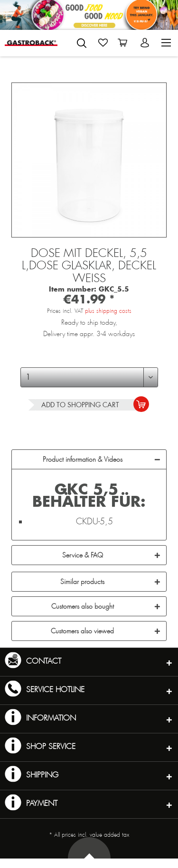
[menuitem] (82, 41)
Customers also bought (83, 606)
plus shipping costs (108, 311)
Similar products (82, 582)
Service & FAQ (83, 555)
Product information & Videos (83, 459)
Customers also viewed (82, 631)
